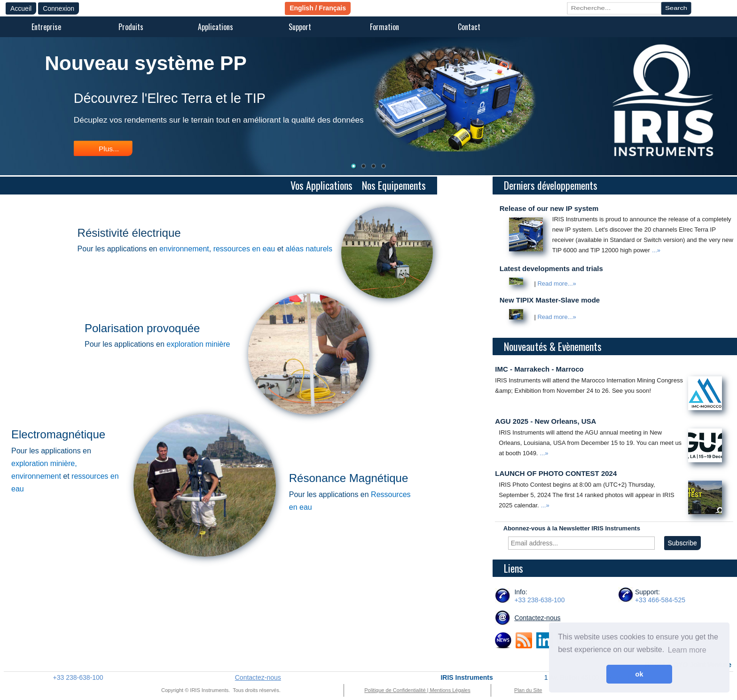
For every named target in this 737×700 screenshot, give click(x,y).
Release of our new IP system (549, 208)
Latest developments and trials (551, 268)
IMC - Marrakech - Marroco (539, 369)
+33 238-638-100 (539, 600)
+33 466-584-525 (660, 600)
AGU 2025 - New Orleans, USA (545, 421)
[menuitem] (46, 27)
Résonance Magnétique (349, 478)
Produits (131, 27)
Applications (216, 27)
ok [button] (639, 674)
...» (656, 250)
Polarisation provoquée (142, 328)
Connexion (59, 8)
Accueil (21, 8)
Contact (469, 27)
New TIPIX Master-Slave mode (550, 300)
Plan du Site (528, 690)
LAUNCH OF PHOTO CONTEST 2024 (556, 473)
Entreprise (46, 27)
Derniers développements (552, 185)
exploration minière (198, 344)
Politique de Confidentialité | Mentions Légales (417, 690)
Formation (384, 27)
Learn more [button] (687, 650)
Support (300, 27)
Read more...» (557, 284)
